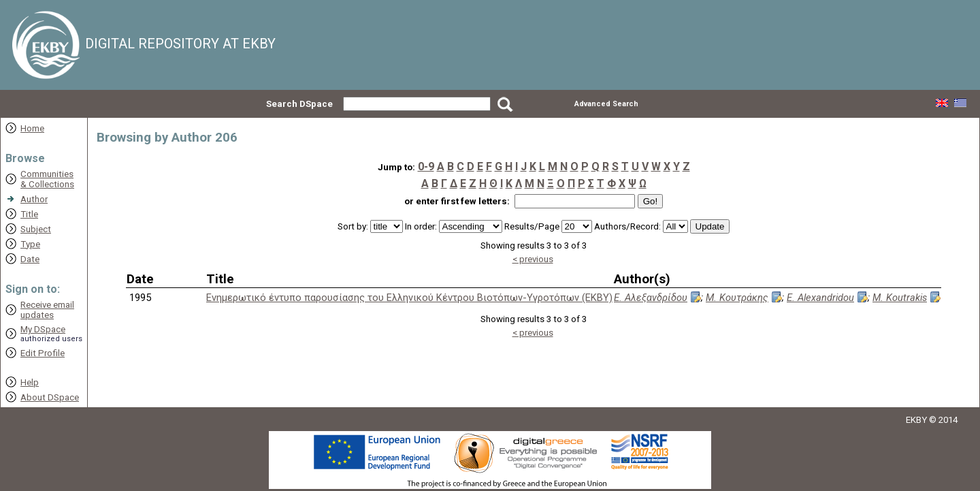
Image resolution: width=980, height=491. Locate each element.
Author (34, 199)
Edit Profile (43, 353)
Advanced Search (606, 104)
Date (30, 259)
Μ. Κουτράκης (737, 298)
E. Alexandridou (820, 298)
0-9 (426, 167)
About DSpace (50, 397)
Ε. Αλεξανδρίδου (651, 298)
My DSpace (43, 329)
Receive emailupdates (47, 310)
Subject (36, 229)
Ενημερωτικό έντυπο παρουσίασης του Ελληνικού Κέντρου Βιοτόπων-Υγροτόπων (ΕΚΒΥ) (409, 298)
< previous (533, 259)
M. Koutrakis (900, 298)
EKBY (916, 420)
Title (29, 214)
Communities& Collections (47, 179)
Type (30, 244)
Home (32, 128)
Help (30, 382)
